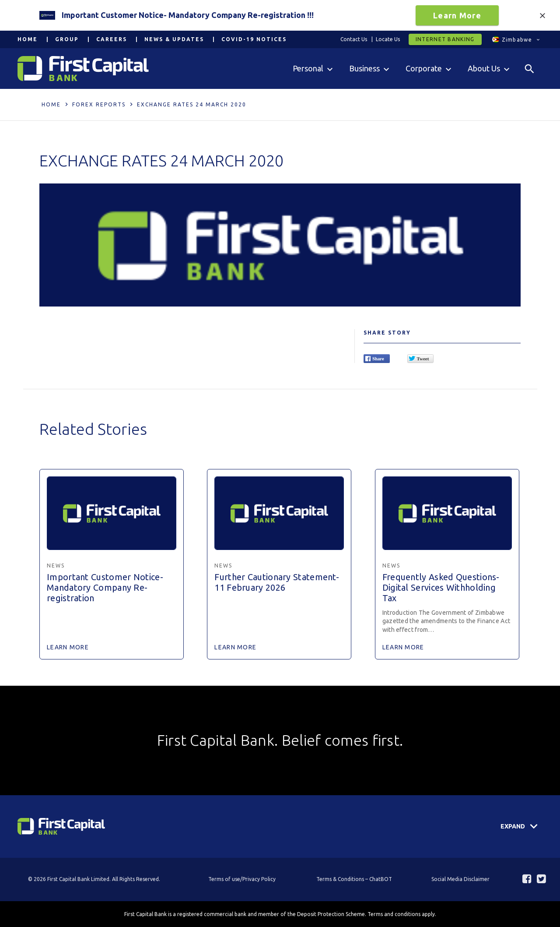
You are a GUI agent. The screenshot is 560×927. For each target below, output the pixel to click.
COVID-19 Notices (254, 39)
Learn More (457, 15)
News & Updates (174, 39)
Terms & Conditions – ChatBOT (354, 879)
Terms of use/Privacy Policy (242, 879)
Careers (112, 39)
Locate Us (388, 39)
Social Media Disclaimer (460, 879)
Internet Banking (445, 39)
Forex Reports (99, 104)
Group (67, 39)
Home (28, 39)
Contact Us (354, 39)
